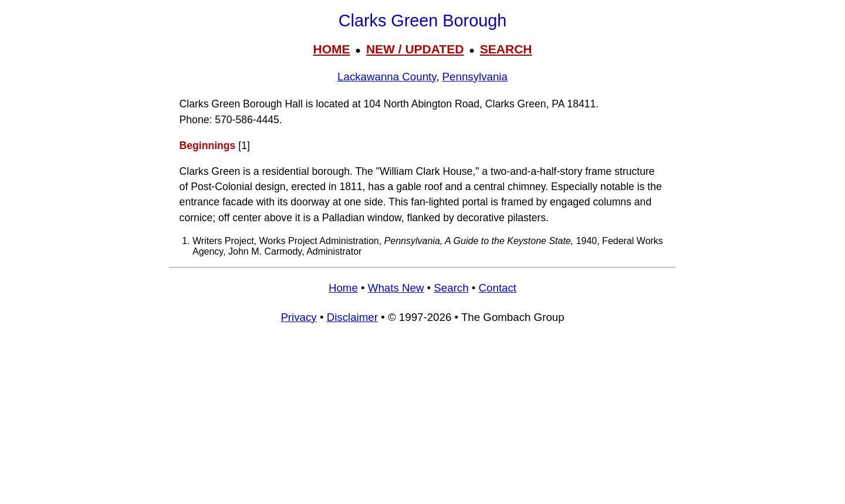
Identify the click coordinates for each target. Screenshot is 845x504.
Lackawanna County (387, 77)
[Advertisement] (422, 420)
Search (451, 288)
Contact (498, 288)
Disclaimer (352, 317)
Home (343, 288)
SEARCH (506, 49)
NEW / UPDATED (415, 49)
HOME (331, 49)
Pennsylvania (475, 77)
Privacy (298, 317)
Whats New (396, 288)
